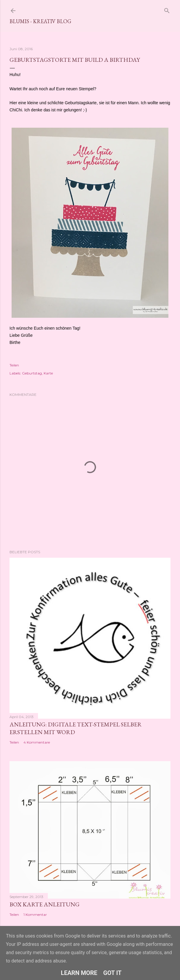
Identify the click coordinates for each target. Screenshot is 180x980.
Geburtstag (32, 373)
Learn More (79, 973)
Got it (113, 973)
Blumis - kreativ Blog (40, 21)
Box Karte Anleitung (45, 904)
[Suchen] (167, 9)
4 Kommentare (37, 742)
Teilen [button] (14, 365)
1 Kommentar (35, 915)
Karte (48, 373)
